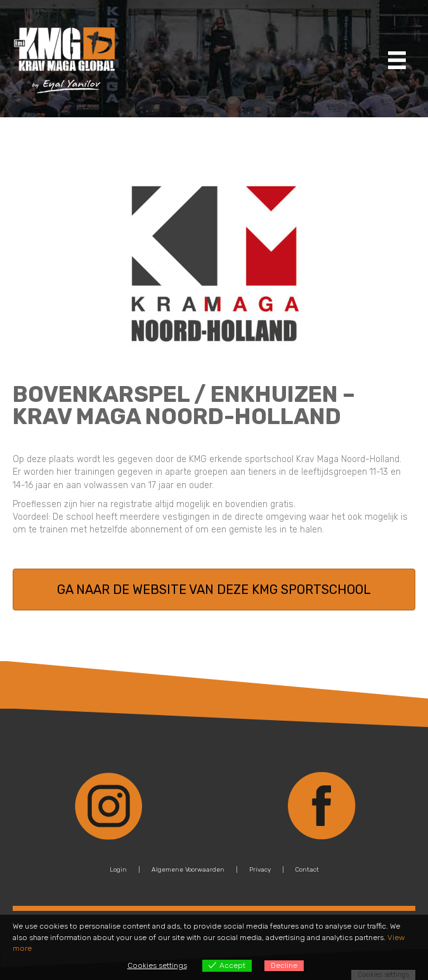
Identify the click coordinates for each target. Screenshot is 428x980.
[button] (214, 590)
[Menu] (397, 60)
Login (118, 870)
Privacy (260, 870)
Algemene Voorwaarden (188, 870)
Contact (307, 870)
